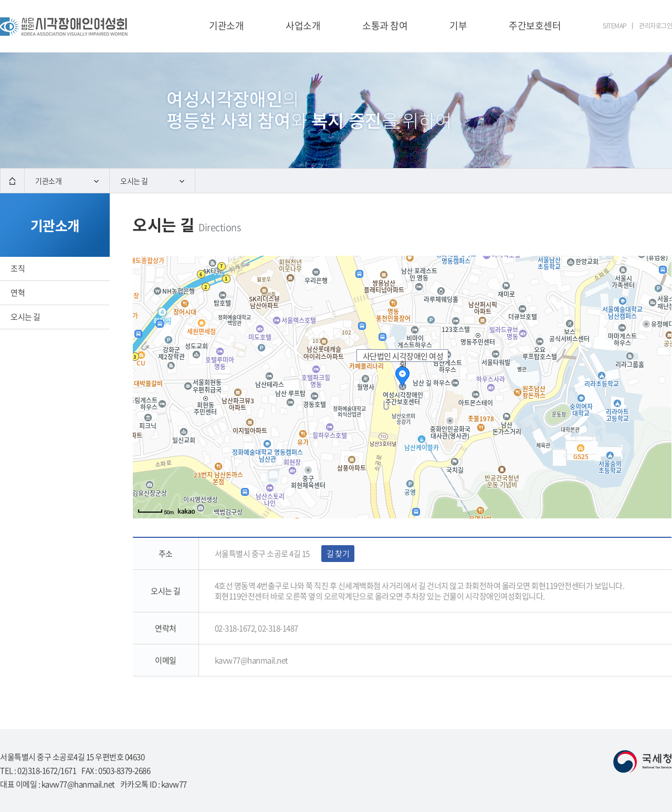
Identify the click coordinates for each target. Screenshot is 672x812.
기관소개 (67, 181)
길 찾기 (338, 554)
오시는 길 (152, 181)
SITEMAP (615, 26)
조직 (18, 268)
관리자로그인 (655, 26)
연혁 (18, 293)
